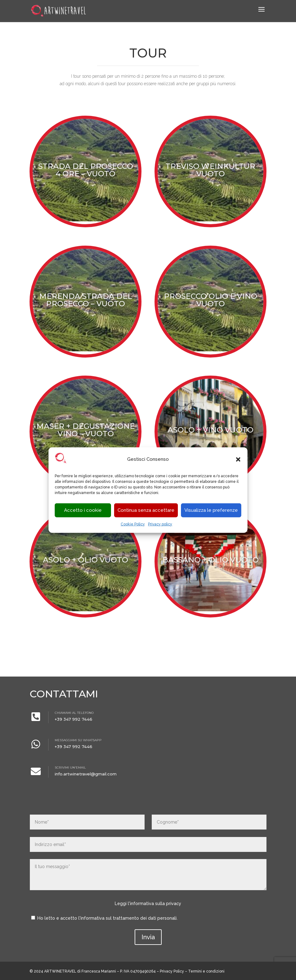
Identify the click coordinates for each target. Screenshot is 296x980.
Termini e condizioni (206, 971)
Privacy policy (160, 524)
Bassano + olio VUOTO (210, 560)
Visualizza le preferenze (211, 510)
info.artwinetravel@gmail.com (86, 774)
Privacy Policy (172, 971)
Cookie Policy (133, 524)
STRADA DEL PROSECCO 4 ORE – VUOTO (86, 170)
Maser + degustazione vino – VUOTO (86, 430)
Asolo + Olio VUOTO (86, 560)
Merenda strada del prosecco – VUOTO (86, 300)
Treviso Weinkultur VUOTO (210, 170)
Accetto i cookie (83, 510)
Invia (148, 937)
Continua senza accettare (146, 510)
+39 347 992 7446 (74, 719)
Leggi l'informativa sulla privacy (148, 904)
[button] (238, 460)
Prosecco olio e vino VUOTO (210, 300)
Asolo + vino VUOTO (210, 430)
